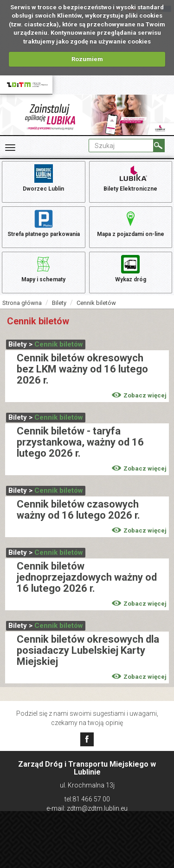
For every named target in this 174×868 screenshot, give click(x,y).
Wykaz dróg (131, 268)
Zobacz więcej (139, 395)
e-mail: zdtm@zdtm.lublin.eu (87, 808)
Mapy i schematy (43, 268)
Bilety (59, 303)
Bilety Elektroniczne (130, 177)
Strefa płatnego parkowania (44, 223)
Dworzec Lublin (43, 177)
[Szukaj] (159, 146)
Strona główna (22, 303)
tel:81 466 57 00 (87, 799)
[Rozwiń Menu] (10, 148)
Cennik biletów (96, 303)
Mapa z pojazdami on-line (131, 223)
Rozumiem (87, 59)
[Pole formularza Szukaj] (121, 146)
